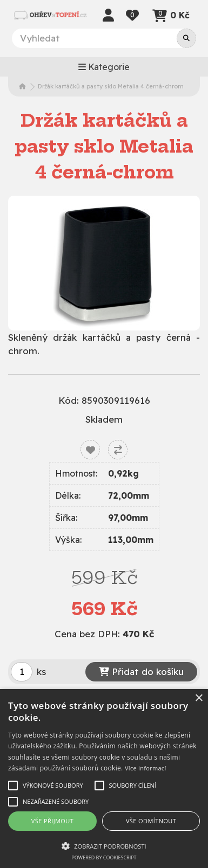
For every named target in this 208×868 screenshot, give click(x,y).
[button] (104, 846)
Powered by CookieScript (104, 857)
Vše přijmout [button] (52, 821)
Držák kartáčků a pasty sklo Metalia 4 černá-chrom (111, 86)
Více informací (146, 768)
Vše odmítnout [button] (151, 821)
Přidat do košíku (141, 671)
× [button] (199, 698)
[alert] (104, 779)
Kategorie (104, 67)
